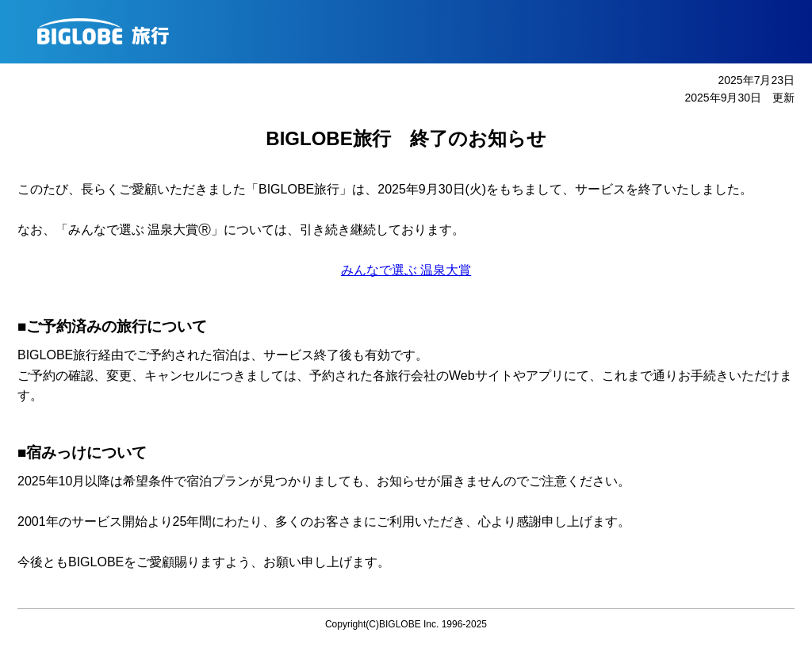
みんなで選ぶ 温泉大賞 (406, 270)
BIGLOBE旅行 (412, 32)
